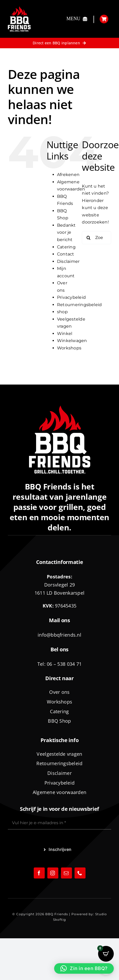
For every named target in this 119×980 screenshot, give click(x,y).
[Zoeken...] (97, 238)
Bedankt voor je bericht (66, 232)
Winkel (65, 334)
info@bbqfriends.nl (59, 635)
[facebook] (39, 873)
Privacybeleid (71, 297)
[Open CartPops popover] (106, 954)
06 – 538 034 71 (64, 664)
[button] (84, 968)
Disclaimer (68, 261)
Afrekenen (68, 175)
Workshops (69, 348)
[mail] (66, 873)
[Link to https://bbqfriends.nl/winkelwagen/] (104, 19)
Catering (66, 247)
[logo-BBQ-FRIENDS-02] (19, 8)
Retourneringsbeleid (80, 305)
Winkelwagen (72, 341)
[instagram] (53, 873)
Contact (66, 254)
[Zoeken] (88, 238)
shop (62, 312)
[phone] (80, 873)
